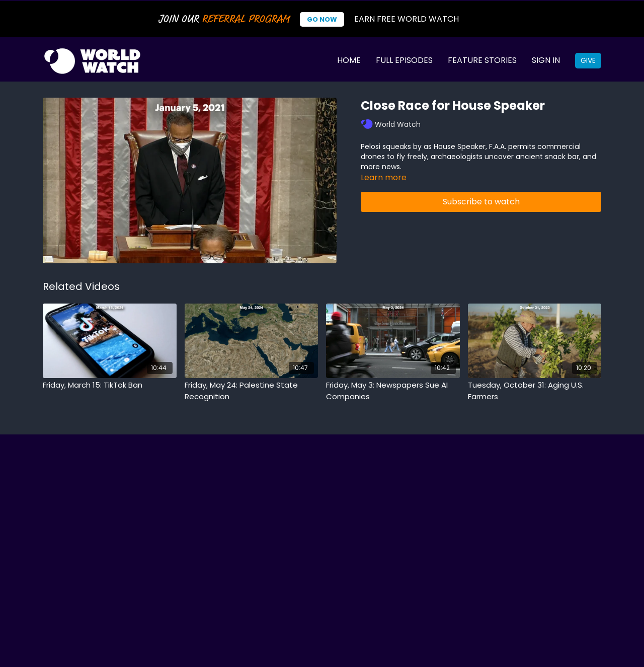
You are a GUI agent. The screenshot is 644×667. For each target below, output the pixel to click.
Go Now (322, 19)
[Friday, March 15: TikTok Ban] (110, 385)
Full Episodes (404, 60)
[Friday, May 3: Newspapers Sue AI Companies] (393, 391)
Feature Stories (482, 60)
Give (588, 60)
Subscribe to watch (481, 202)
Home (349, 60)
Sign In (546, 60)
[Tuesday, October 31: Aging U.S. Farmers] (535, 391)
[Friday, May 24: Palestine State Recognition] (252, 391)
